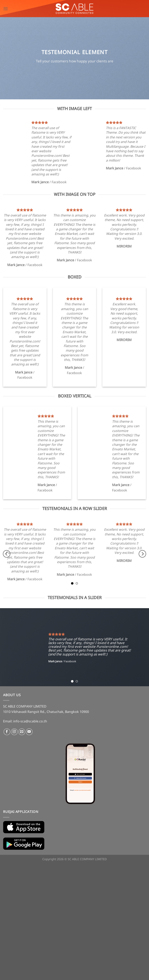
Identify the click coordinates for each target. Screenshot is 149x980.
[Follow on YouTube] (29, 732)
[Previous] (7, 554)
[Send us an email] (22, 732)
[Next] (142, 554)
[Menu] (6, 9)
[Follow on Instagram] (14, 732)
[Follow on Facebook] (7, 732)
